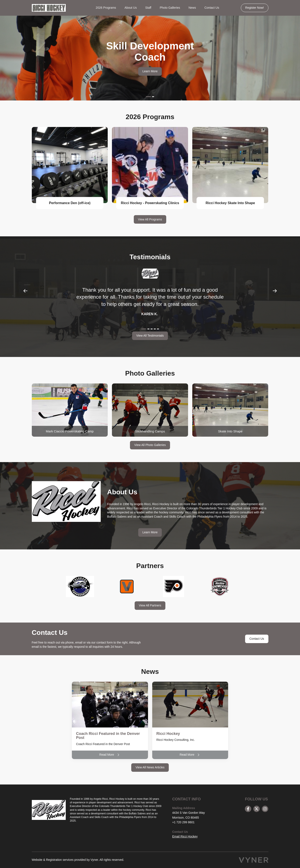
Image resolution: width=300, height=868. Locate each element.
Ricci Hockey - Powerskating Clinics (150, 203)
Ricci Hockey (168, 734)
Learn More (150, 71)
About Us (131, 8)
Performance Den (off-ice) (70, 203)
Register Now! (255, 8)
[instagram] (265, 809)
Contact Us (212, 8)
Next (275, 291)
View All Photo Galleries (150, 445)
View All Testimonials (150, 336)
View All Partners (150, 605)
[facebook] (248, 809)
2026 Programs (106, 8)
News (192, 8)
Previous (25, 291)
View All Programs (150, 219)
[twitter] (257, 809)
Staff (148, 8)
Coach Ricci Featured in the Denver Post (108, 736)
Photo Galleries (170, 8)
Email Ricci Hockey (185, 836)
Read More (110, 755)
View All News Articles (150, 767)
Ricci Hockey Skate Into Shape (230, 203)
